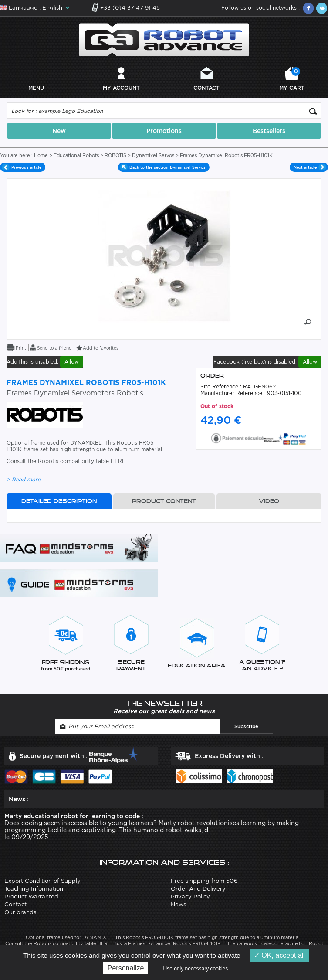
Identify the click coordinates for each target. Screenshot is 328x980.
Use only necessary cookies (196, 969)
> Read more (24, 479)
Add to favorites (101, 348)
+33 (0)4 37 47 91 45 (130, 8)
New (59, 131)
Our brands (20, 912)
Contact (206, 88)
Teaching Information (34, 889)
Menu (36, 88)
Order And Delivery (198, 889)
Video (269, 501)
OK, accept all (279, 955)
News (178, 904)
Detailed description (59, 501)
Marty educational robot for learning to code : (74, 816)
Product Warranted (31, 897)
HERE (118, 461)
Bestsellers (269, 131)
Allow (72, 362)
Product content (164, 501)
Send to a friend (54, 348)
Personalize (126, 968)
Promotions (164, 131)
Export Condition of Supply (42, 881)
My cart (292, 79)
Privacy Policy (190, 897)
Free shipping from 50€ (204, 881)
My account (121, 88)
